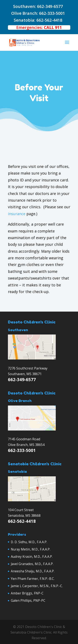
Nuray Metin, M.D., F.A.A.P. (31, 549)
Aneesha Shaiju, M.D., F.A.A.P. (33, 571)
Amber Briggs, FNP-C (27, 593)
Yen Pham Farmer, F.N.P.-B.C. (33, 579)
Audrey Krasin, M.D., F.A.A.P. (32, 557)
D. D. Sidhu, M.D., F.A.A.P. (29, 542)
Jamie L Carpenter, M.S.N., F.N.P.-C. (37, 586)
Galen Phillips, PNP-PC (28, 600)
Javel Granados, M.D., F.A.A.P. (32, 564)
